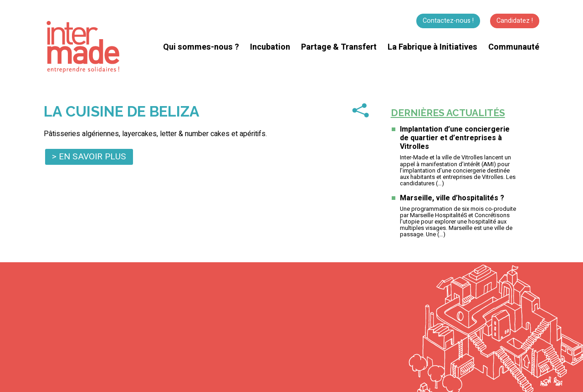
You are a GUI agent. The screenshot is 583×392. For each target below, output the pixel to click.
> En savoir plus (89, 157)
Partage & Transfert (339, 47)
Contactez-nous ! (448, 21)
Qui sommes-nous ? (201, 47)
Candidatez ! (515, 21)
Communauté (514, 47)
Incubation (270, 47)
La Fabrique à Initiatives (432, 47)
